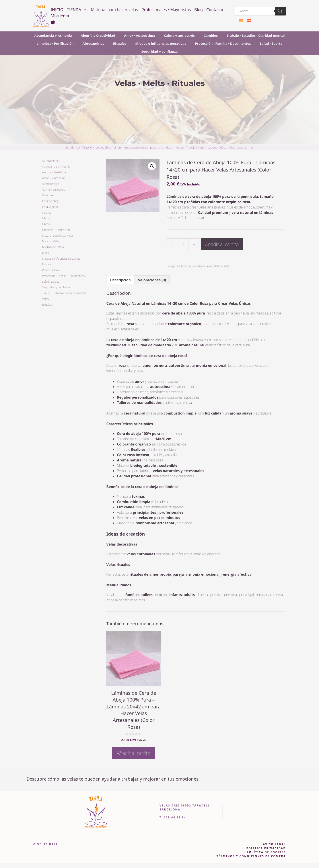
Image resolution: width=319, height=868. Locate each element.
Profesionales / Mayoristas (166, 10)
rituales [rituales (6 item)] (179, 147)
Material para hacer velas (114, 10)
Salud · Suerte (271, 43)
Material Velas (222, 266)
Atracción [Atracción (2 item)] (88, 147)
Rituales (120, 43)
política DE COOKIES (266, 852)
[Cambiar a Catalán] (241, 20)
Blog (198, 10)
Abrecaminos (93, 43)
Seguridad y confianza (159, 51)
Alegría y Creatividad (98, 35)
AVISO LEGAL (274, 844)
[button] (152, 166)
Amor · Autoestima (140, 35)
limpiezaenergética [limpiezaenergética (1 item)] (136, 147)
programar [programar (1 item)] (157, 147)
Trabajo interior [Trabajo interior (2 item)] (196, 147)
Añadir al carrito (222, 244)
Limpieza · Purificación (55, 43)
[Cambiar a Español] (249, 20)
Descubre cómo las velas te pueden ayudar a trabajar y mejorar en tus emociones (113, 779)
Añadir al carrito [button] (134, 753)
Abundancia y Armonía (53, 35)
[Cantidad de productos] (183, 244)
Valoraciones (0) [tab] (152, 280)
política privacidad (266, 848)
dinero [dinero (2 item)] (118, 147)
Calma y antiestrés (179, 35)
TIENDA (78, 10)
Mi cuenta (60, 16)
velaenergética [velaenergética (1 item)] (217, 147)
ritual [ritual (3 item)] (169, 147)
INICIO (57, 10)
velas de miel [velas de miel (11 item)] (245, 147)
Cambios (211, 35)
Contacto (215, 10)
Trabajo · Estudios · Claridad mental (256, 35)
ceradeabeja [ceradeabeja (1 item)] (104, 147)
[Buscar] (280, 11)
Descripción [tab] (120, 280)
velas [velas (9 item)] (232, 147)
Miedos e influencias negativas (161, 43)
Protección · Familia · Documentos (223, 43)
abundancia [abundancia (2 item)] (72, 147)
